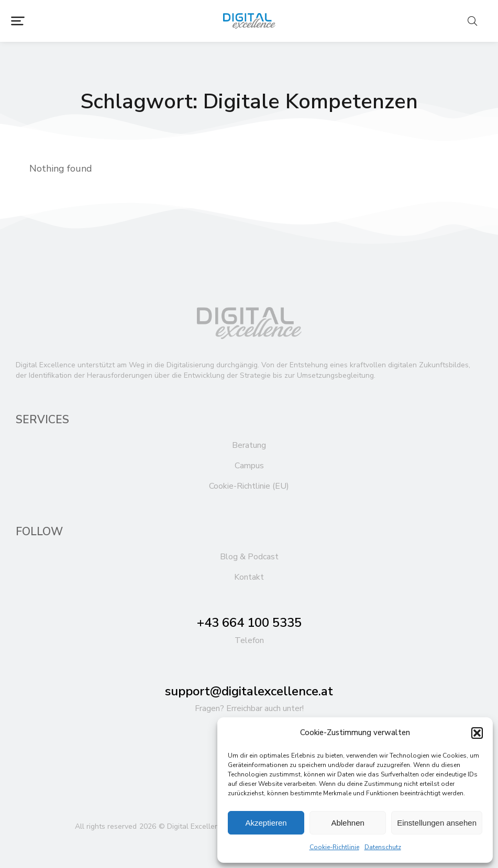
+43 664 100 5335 (249, 623)
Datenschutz (383, 847)
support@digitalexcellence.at (249, 691)
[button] (477, 733)
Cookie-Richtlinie (334, 847)
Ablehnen (347, 823)
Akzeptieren (266, 823)
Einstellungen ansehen (437, 823)
